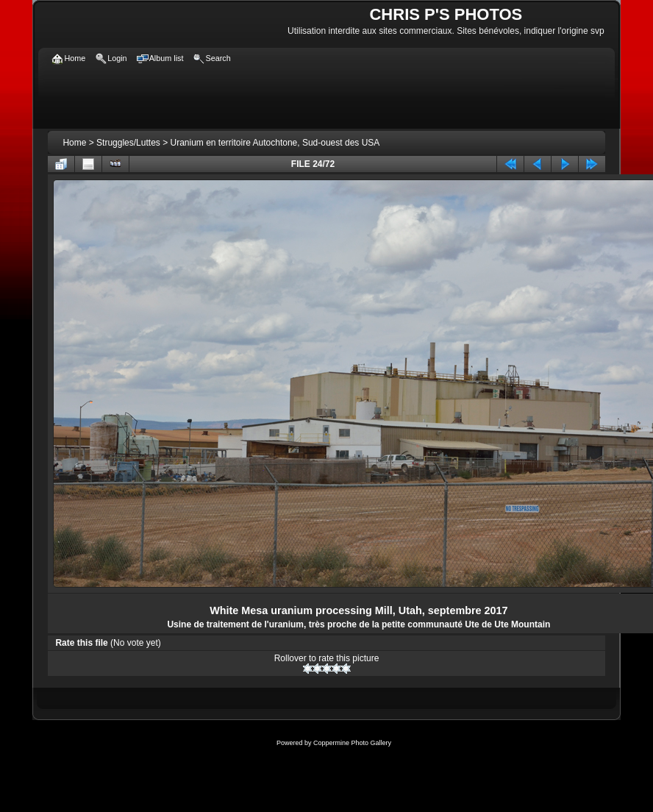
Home (74, 143)
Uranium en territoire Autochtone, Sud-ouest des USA (275, 143)
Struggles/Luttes (128, 143)
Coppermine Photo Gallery (352, 743)
